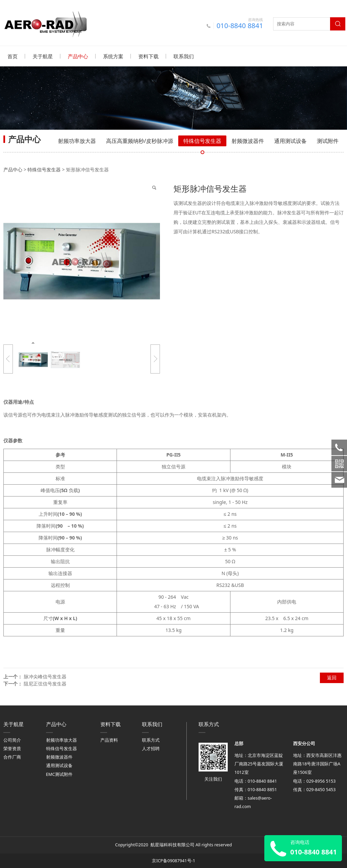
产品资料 (109, 740)
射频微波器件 (248, 141)
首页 (13, 56)
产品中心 (78, 56)
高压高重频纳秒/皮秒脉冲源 (140, 141)
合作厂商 (12, 757)
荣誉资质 (12, 748)
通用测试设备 (290, 141)
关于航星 (43, 56)
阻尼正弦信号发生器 (45, 683)
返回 (332, 677)
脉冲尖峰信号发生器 (45, 676)
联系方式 (151, 740)
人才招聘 (151, 748)
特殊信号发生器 (202, 141)
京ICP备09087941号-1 (173, 860)
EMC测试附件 (59, 774)
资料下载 (148, 56)
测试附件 (328, 141)
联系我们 (184, 56)
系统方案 (113, 56)
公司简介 (12, 740)
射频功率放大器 (77, 141)
